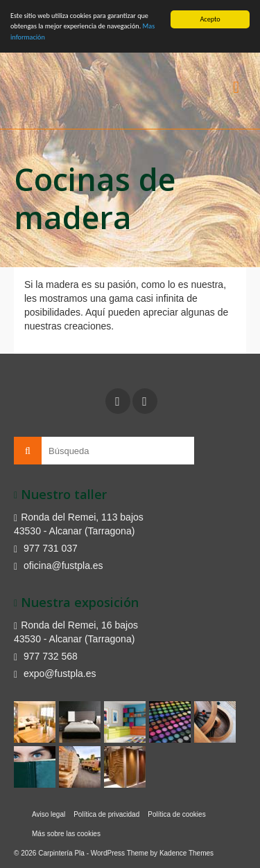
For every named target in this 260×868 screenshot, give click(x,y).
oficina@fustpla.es (59, 566)
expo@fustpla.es (55, 673)
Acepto (210, 19)
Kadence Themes (187, 853)
